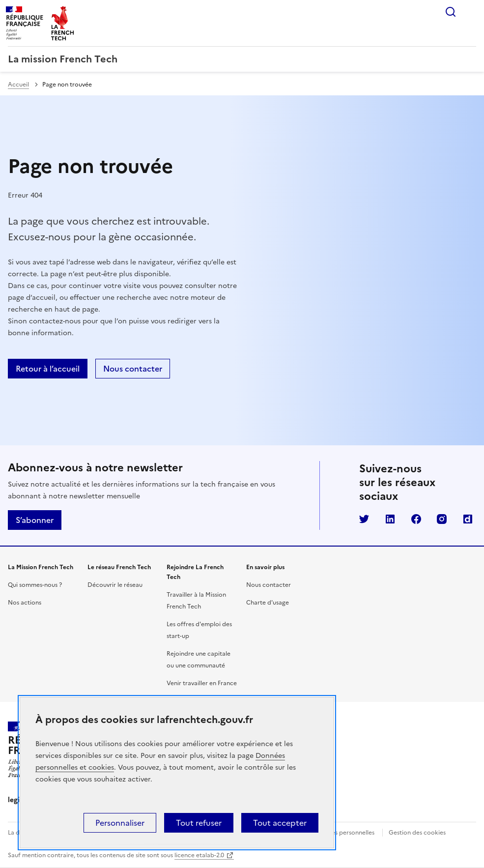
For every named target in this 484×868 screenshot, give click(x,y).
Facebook (416, 519)
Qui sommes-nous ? (35, 585)
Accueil (18, 85)
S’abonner (35, 520)
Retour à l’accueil (48, 369)
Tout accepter (280, 823)
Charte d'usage (268, 603)
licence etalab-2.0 (199, 855)
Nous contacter (133, 369)
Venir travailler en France (202, 683)
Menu (470, 12)
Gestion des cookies (417, 833)
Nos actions (25, 603)
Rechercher (451, 12)
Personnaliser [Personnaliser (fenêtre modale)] (120, 823)
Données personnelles (343, 833)
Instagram (442, 519)
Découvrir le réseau (115, 585)
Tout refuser (199, 823)
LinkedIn (390, 519)
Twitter (364, 519)
